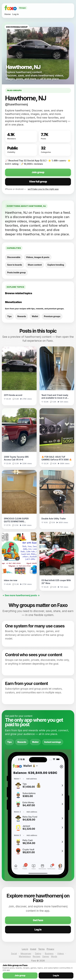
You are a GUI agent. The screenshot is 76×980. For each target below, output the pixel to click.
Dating (38, 953)
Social (14, 953)
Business (49, 953)
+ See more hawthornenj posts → (21, 595)
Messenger (26, 953)
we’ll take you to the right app (43, 189)
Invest (33, 949)
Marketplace (25, 956)
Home (8, 14)
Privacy (50, 949)
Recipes (36, 956)
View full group (38, 182)
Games (46, 956)
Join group (38, 172)
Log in (16, 14)
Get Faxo (38, 920)
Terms (41, 949)
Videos (61, 953)
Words (54, 956)
